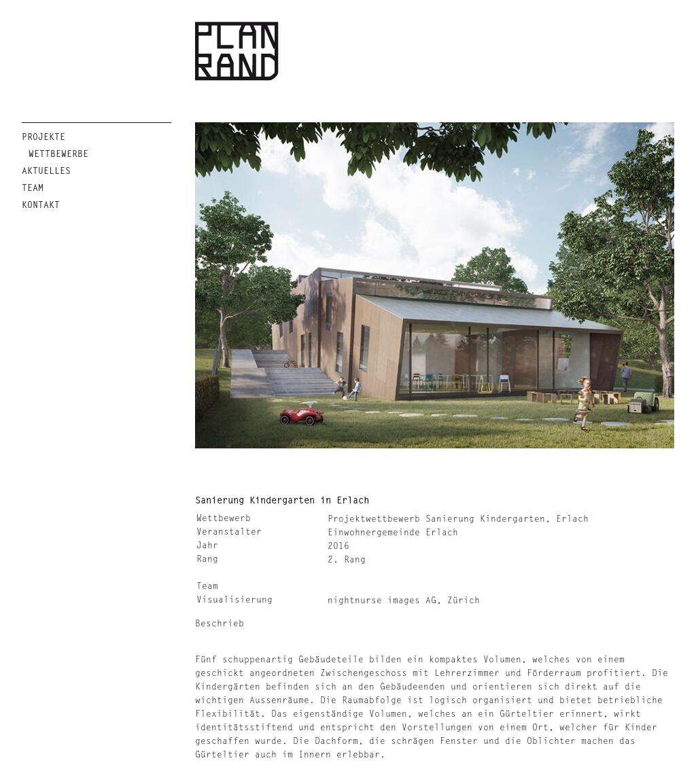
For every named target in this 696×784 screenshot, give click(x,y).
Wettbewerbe (58, 154)
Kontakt (41, 205)
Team (33, 188)
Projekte (43, 137)
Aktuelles (46, 171)
